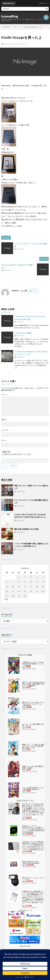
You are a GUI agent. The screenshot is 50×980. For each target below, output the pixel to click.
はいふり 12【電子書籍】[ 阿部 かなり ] (33, 725)
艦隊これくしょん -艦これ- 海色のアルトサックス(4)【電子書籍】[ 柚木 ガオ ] (33, 746)
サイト (4, 440)
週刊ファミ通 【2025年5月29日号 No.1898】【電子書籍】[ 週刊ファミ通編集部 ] (33, 684)
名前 (4, 420)
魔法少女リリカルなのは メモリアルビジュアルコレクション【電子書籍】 (33, 704)
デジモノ (18, 44)
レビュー (25, 44)
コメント (5, 394)
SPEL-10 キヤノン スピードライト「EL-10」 (33, 879)
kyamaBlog (10, 16)
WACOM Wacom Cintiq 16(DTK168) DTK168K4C (31, 862)
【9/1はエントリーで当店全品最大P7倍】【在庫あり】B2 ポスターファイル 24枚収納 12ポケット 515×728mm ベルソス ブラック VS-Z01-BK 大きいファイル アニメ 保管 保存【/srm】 (33, 846)
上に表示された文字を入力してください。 (17, 454)
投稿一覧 (32, 291)
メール (5, 430)
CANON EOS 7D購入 (23, 333)
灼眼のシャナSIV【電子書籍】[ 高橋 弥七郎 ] (33, 767)
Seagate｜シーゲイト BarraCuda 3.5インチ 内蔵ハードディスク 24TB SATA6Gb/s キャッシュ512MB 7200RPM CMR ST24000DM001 (33, 829)
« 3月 (6, 599)
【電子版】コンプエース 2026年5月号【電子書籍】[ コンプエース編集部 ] (33, 664)
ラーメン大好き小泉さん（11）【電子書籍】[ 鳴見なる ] (33, 788)
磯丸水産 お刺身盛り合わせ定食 (27, 529)
